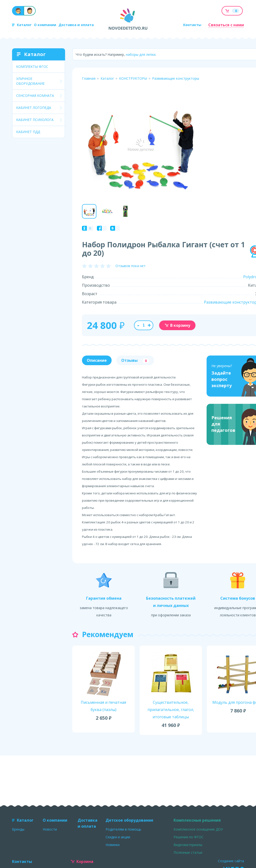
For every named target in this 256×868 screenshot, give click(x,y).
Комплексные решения (197, 820)
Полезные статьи (188, 852)
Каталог (22, 25)
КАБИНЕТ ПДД (28, 132)
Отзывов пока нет (131, 266)
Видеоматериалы (188, 845)
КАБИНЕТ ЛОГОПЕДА (34, 108)
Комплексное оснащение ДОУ (198, 829)
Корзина (82, 861)
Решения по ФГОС (189, 837)
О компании (45, 25)
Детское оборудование (129, 820)
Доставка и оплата (76, 25)
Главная (89, 78)
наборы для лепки (141, 54)
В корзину (177, 325)
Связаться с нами (226, 25)
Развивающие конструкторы (176, 78)
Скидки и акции (118, 837)
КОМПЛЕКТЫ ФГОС (32, 67)
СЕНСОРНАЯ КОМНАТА (35, 96)
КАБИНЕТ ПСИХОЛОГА (35, 120)
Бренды (18, 829)
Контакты (192, 25)
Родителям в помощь (123, 829)
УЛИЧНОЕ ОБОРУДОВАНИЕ (30, 81)
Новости (50, 829)
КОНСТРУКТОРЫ (133, 78)
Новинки (113, 845)
